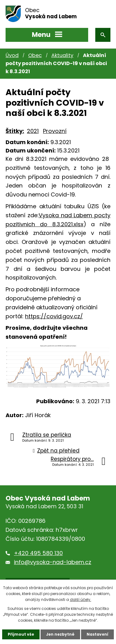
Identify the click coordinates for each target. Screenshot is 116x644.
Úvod (12, 55)
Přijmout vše (21, 634)
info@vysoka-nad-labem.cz (53, 562)
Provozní (55, 131)
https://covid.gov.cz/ (54, 316)
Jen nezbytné (60, 634)
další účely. (81, 600)
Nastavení (97, 634)
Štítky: (15, 131)
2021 (33, 131)
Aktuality (62, 55)
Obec (35, 55)
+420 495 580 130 (38, 553)
